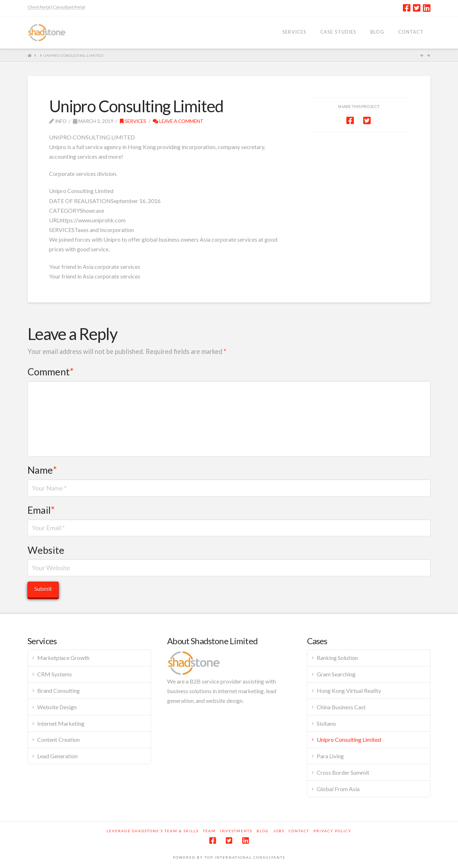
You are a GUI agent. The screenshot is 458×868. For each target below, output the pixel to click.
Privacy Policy (332, 831)
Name (42, 470)
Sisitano (326, 723)
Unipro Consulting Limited (349, 739)
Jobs (279, 831)
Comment (51, 372)
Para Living (330, 756)
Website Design (57, 707)
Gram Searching (336, 674)
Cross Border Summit (343, 772)
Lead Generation (57, 756)
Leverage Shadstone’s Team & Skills (153, 831)
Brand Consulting (59, 691)
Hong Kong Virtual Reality (349, 691)
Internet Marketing (61, 723)
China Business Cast (341, 707)
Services (133, 121)
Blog (263, 831)
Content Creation (59, 739)
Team (209, 831)
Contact (299, 831)
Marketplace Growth (63, 658)
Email (41, 510)
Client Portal (39, 7)
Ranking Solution (337, 658)
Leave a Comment (178, 121)
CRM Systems (55, 674)
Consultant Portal (69, 7)
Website (46, 550)
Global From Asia (338, 789)
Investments (236, 831)
